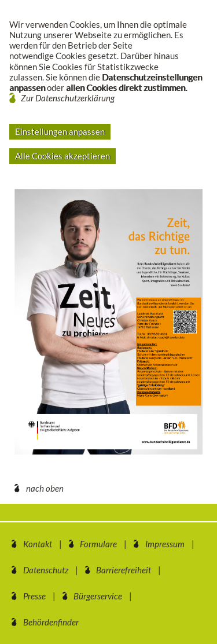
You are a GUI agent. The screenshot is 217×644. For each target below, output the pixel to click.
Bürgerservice (98, 596)
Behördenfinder (51, 622)
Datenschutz (46, 570)
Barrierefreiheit (124, 570)
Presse (34, 596)
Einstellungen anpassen (60, 131)
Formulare (98, 544)
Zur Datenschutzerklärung (68, 98)
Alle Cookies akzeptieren (62, 156)
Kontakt (38, 544)
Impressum (165, 544)
